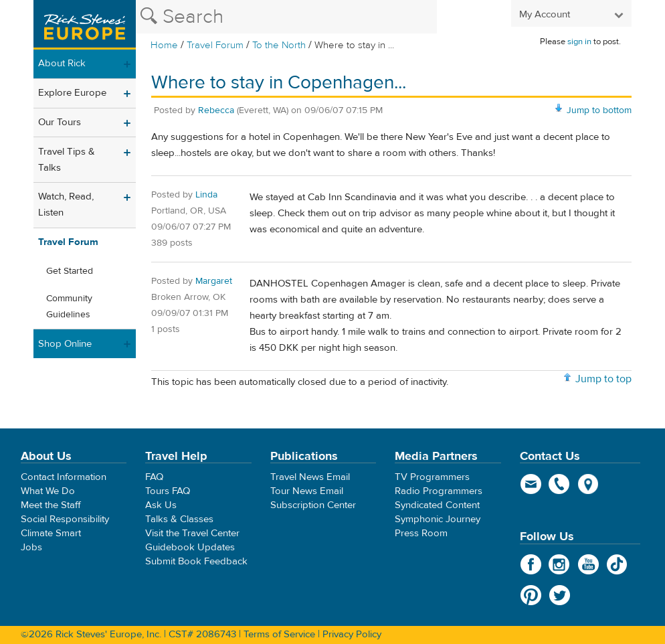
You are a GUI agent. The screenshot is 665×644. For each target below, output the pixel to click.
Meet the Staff (51, 505)
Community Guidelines (69, 307)
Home (164, 45)
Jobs (31, 547)
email (531, 484)
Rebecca (216, 110)
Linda (206, 195)
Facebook (531, 564)
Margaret (214, 281)
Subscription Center (313, 505)
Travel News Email (310, 477)
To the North (279, 45)
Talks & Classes (179, 519)
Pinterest (531, 595)
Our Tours (60, 122)
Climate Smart (51, 533)
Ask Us (161, 505)
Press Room (421, 533)
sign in (579, 42)
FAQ (154, 477)
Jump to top (603, 379)
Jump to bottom (599, 110)
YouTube (588, 564)
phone (560, 484)
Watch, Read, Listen (66, 205)
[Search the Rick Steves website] (286, 17)
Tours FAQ (168, 491)
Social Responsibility (65, 519)
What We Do (48, 491)
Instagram (560, 564)
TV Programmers (432, 477)
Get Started (70, 271)
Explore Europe (72, 93)
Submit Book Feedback (196, 561)
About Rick (62, 63)
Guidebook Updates (190, 547)
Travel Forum (215, 45)
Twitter (560, 595)
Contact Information (64, 477)
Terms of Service (279, 634)
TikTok (617, 564)
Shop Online (65, 344)
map (588, 484)
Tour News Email (307, 491)
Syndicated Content (437, 505)
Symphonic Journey (438, 519)
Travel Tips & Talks (67, 160)
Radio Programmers (439, 491)
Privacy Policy (352, 634)
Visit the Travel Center (192, 533)
